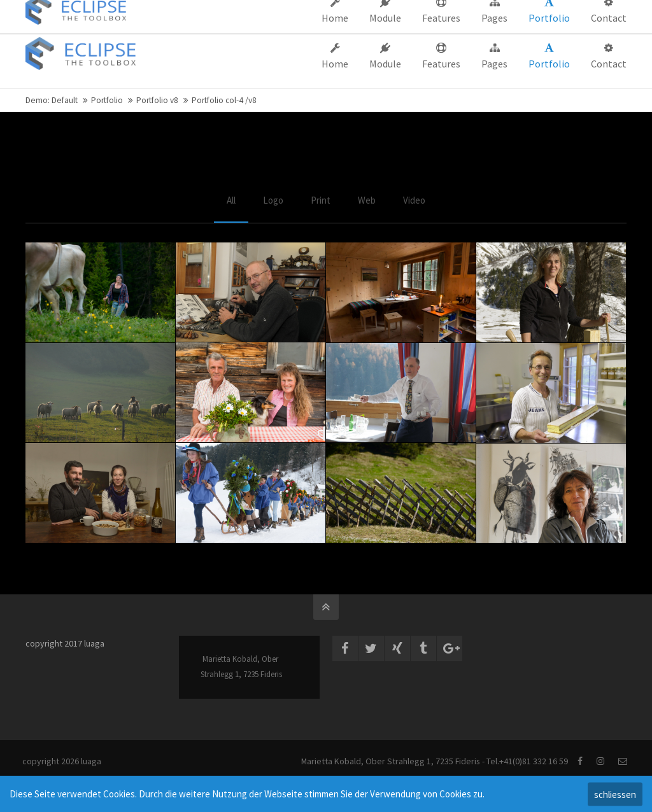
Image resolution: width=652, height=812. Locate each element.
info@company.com (73, 11)
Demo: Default (52, 100)
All (231, 200)
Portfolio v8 (157, 100)
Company (364, 11)
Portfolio (107, 100)
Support (413, 11)
